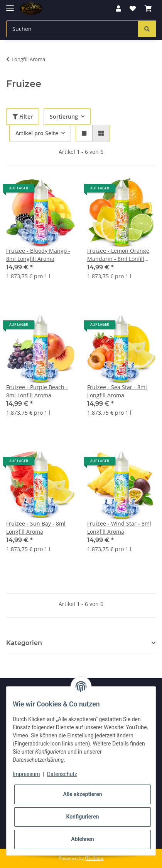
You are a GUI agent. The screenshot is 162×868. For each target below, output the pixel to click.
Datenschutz (62, 774)
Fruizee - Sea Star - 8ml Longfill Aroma (117, 391)
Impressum (26, 774)
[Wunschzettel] (133, 9)
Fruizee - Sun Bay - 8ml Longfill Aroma (36, 528)
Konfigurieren (82, 817)
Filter (23, 117)
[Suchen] (72, 29)
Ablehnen (82, 839)
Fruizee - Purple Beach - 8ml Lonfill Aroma (37, 391)
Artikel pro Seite (37, 133)
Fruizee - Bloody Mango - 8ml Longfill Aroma (38, 255)
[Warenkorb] (148, 9)
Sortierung (64, 117)
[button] (118, 9)
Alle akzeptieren (82, 794)
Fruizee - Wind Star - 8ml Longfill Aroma (119, 528)
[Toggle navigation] (10, 5)
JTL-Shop (94, 858)
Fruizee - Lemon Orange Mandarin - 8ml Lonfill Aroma (118, 255)
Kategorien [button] (24, 643)
